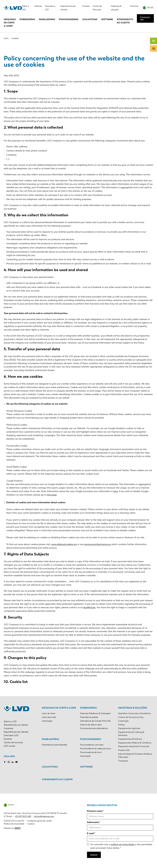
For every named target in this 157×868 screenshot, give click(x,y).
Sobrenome (93, 822)
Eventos (86, 6)
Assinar (94, 855)
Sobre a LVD (10, 721)
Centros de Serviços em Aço (131, 717)
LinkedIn (13, 762)
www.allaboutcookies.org (64, 544)
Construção (123, 721)
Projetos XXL (124, 750)
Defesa (121, 725)
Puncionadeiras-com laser (92, 745)
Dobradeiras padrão (89, 717)
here (116, 491)
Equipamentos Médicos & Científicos (135, 743)
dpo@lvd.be (89, 607)
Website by (12, 828)
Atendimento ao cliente (125, 21)
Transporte (123, 761)
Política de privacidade (14, 824)
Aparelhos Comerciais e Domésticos (134, 713)
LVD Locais (9, 746)
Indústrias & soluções (133, 708)
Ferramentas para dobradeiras (94, 728)
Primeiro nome (95, 811)
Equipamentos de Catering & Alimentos (131, 734)
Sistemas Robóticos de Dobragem (95, 713)
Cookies (31, 824)
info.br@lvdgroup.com (44, 816)
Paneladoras (47, 19)
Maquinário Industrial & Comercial (134, 746)
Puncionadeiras (69, 19)
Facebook (5, 762)
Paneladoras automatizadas (54, 745)
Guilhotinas (90, 19)
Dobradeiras (27, 19)
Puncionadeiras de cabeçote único (96, 749)
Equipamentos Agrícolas (129, 728)
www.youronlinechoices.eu (97, 544)
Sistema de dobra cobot (91, 725)
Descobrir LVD (11, 735)
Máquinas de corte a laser (10, 23)
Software (107, 19)
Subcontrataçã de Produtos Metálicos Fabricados (135, 755)
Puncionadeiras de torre (91, 752)
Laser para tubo (49, 717)
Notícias (38, 6)
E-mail (90, 833)
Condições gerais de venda (39, 821)
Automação (47, 721)
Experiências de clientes (16, 732)
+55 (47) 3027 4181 (23, 816)
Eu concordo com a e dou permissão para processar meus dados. (121, 846)
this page (52, 495)
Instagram (9, 762)
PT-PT (150, 8)
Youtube (16, 762)
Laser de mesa (48, 713)
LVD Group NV (17, 821)
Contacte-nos (145, 18)
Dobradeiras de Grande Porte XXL (96, 721)
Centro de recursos (13, 742)
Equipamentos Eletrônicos (130, 739)
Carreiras (134, 6)
